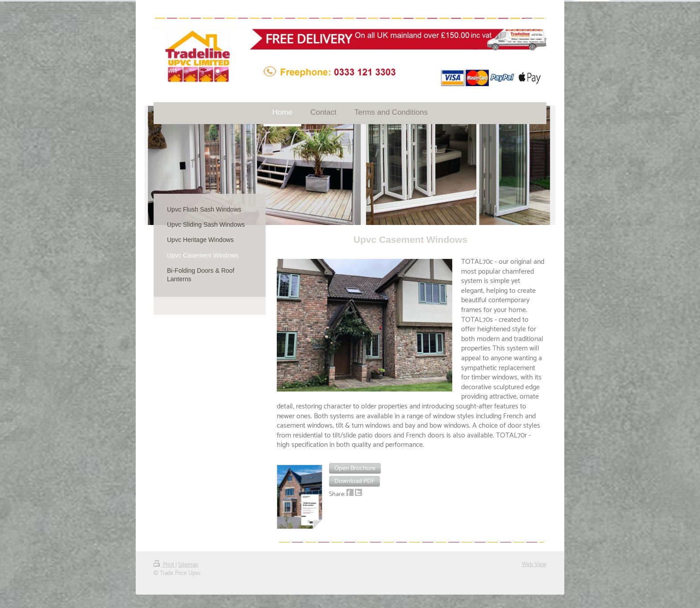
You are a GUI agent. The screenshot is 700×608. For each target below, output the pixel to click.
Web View (534, 564)
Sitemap (188, 565)
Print (165, 565)
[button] (355, 468)
